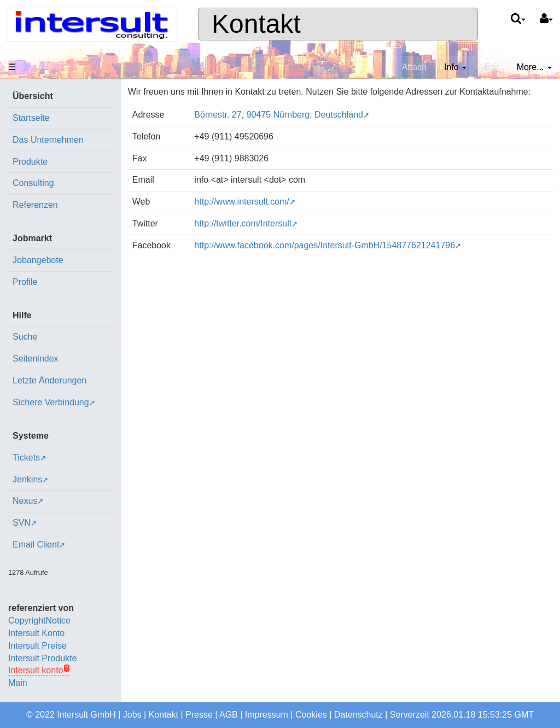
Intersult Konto (36, 633)
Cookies (311, 715)
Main (18, 683)
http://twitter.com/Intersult (243, 223)
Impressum (267, 715)
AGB (229, 715)
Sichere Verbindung (51, 402)
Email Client (36, 544)
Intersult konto (36, 670)
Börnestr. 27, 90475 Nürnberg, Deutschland (279, 115)
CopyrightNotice (39, 621)
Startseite (31, 118)
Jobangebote (38, 260)
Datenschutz (358, 715)
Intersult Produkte (42, 658)
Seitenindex (36, 359)
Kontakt (256, 24)
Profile (25, 282)
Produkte (30, 162)
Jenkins (27, 479)
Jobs (132, 715)
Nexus (25, 501)
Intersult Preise (37, 646)
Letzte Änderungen (49, 380)
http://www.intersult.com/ (241, 202)
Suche (25, 337)
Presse (199, 715)
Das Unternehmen (48, 140)
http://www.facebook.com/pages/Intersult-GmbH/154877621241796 (325, 245)
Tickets (26, 458)
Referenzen (35, 205)
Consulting (33, 183)
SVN (22, 523)
